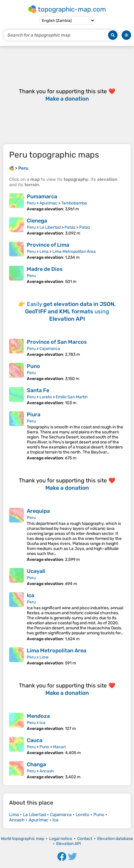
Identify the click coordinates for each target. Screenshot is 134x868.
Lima (44, 252)
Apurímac (48, 203)
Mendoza (38, 716)
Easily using (70, 311)
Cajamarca (50, 349)
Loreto (46, 397)
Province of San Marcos (57, 342)
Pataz (85, 227)
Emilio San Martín (72, 397)
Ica (30, 595)
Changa (36, 764)
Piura (34, 415)
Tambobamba (74, 203)
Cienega (37, 221)
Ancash (47, 771)
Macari (59, 747)
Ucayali (36, 571)
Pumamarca (42, 196)
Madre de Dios (45, 269)
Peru (31, 203)
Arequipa (38, 511)
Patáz (70, 227)
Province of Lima (48, 245)
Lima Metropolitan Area (74, 252)
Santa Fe (38, 390)
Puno (33, 366)
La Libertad (50, 227)
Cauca (35, 740)
